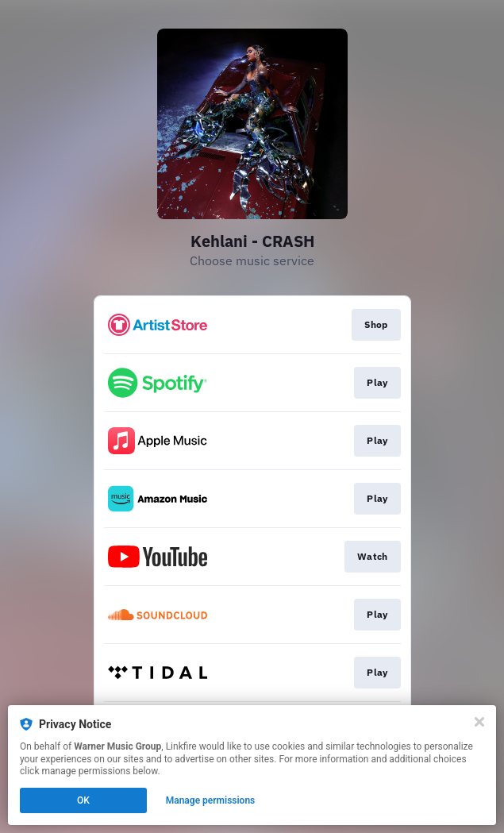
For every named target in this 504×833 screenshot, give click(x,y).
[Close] (479, 722)
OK (83, 800)
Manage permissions (211, 800)
